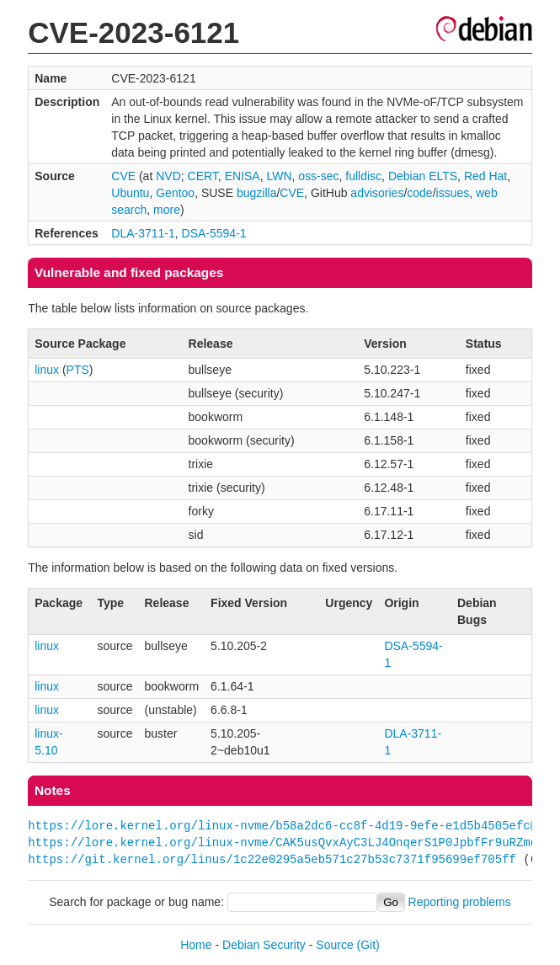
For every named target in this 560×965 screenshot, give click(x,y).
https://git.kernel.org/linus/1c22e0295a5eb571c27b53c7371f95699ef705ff (272, 859)
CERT (203, 176)
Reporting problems (460, 902)
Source (334, 945)
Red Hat (485, 176)
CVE (123, 176)
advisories (377, 193)
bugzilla (256, 193)
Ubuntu (130, 193)
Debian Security (264, 945)
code (419, 193)
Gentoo (175, 193)
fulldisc (363, 176)
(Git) (368, 945)
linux (47, 370)
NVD (168, 176)
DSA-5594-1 (214, 233)
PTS (78, 370)
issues (453, 193)
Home (196, 945)
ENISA (243, 176)
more (167, 210)
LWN (279, 176)
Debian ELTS (423, 176)
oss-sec (318, 176)
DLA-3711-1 (143, 233)
